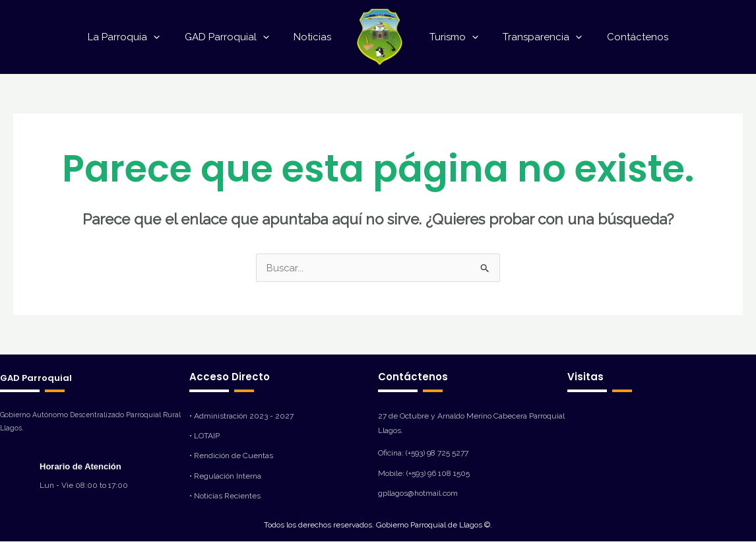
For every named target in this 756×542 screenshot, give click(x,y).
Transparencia (535, 37)
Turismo (451, 37)
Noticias (315, 37)
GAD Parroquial (234, 37)
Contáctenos (625, 37)
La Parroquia (136, 37)
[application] (166, 37)
